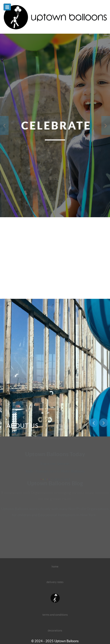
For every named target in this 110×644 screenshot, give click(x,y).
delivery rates (55, 582)
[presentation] (4, 125)
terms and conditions (55, 615)
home (55, 566)
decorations (55, 630)
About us (22, 426)
